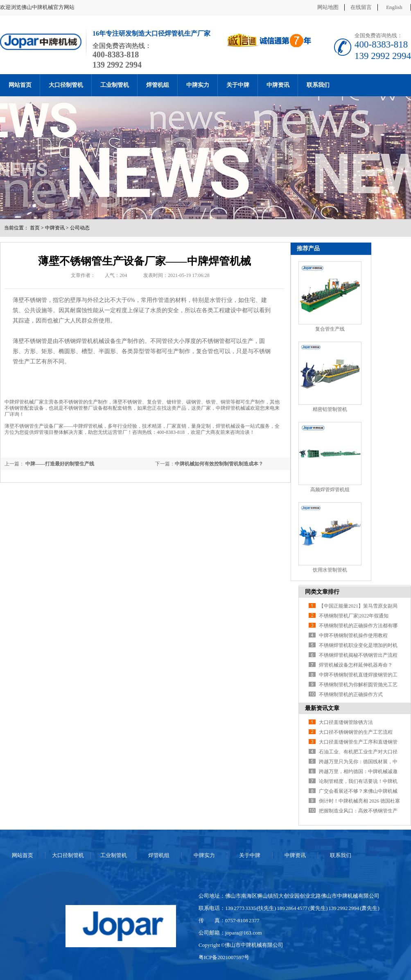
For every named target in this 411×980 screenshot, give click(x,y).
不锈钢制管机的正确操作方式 (351, 694)
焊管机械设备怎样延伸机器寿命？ (356, 665)
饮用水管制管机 (330, 570)
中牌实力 (198, 85)
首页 (35, 228)
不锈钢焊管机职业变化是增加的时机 (358, 645)
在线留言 (361, 7)
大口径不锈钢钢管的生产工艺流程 (356, 732)
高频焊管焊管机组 (330, 490)
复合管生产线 (330, 329)
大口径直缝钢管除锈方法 (346, 722)
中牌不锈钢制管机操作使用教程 (353, 635)
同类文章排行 (322, 592)
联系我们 (318, 85)
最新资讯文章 (322, 708)
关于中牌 (238, 85)
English (394, 7)
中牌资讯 (278, 85)
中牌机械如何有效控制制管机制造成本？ (219, 464)
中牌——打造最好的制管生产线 (59, 464)
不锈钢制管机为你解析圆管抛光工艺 (358, 685)
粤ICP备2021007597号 (224, 957)
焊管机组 (158, 85)
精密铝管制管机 (330, 409)
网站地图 (328, 7)
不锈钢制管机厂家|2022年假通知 (354, 616)
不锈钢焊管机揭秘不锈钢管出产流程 (358, 655)
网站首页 (20, 85)
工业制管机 (115, 85)
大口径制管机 (66, 85)
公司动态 (80, 228)
